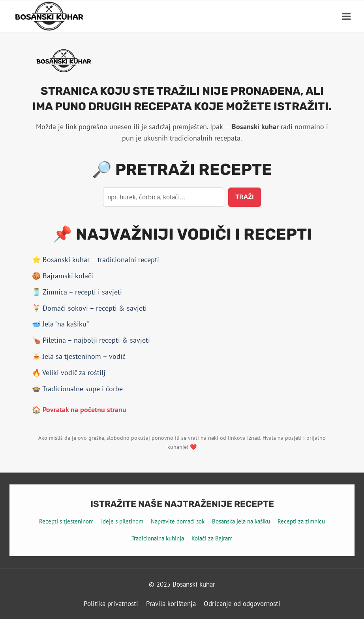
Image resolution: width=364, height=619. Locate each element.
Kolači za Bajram (212, 538)
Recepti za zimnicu (301, 521)
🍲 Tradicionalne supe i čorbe (77, 389)
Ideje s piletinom (122, 521)
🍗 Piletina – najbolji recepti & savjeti (91, 340)
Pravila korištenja (171, 604)
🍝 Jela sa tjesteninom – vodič (79, 356)
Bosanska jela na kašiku (241, 521)
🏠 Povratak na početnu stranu (79, 410)
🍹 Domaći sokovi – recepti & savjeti (89, 308)
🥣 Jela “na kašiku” (60, 324)
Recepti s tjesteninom (66, 521)
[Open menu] (346, 16)
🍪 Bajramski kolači (63, 276)
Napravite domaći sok (178, 521)
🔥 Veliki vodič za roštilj (69, 372)
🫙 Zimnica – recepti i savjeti (77, 292)
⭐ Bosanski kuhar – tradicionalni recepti (96, 260)
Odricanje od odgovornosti (242, 604)
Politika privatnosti (111, 604)
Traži (245, 197)
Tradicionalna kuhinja (158, 538)
